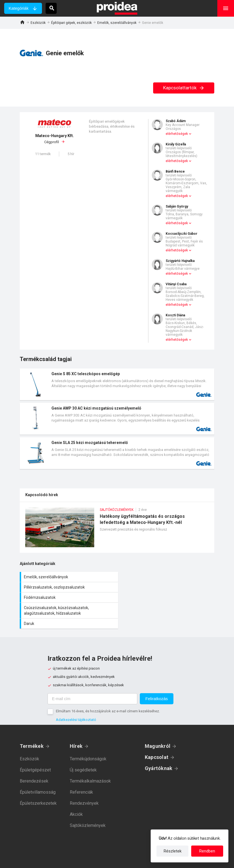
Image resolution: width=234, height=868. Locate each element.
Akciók (76, 794)
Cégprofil (54, 139)
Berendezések (34, 760)
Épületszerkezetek (38, 783)
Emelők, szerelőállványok (117, 23)
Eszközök (38, 23)
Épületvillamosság (38, 772)
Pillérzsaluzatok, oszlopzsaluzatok (167, 577)
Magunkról (158, 726)
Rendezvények (84, 783)
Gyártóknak (159, 748)
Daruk (68, 603)
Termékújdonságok (88, 738)
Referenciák (81, 772)
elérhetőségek (177, 134)
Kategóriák (19, 8)
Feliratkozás (157, 678)
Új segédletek (83, 749)
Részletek (173, 851)
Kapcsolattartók (184, 88)
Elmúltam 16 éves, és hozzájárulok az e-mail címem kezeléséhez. (108, 691)
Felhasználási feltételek (142, 860)
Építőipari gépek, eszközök (71, 23)
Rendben (207, 851)
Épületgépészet (35, 749)
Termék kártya (117, 384)
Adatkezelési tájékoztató (76, 699)
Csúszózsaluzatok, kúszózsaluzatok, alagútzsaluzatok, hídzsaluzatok (167, 590)
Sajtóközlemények (88, 805)
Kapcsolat (157, 737)
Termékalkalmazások (90, 760)
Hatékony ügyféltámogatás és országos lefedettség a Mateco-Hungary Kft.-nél (117, 530)
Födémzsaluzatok (68, 590)
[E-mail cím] (92, 678)
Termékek (32, 726)
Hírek (76, 726)
